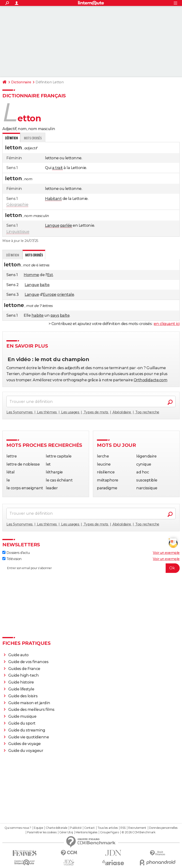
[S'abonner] (91, 568)
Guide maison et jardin (29, 703)
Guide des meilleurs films (31, 710)
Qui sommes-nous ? (18, 828)
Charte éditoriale (57, 828)
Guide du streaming (27, 730)
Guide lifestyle (21, 689)
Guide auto (18, 655)
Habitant (53, 199)
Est (50, 275)
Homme (31, 275)
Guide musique (22, 716)
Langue (52, 225)
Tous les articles (108, 828)
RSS (123, 828)
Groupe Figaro (109, 832)
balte (45, 285)
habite (38, 315)
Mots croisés (33, 138)
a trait (57, 168)
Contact (89, 828)
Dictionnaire (21, 82)
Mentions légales (86, 832)
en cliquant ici (167, 324)
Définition (12, 255)
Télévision (12, 559)
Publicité (76, 828)
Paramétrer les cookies (42, 832)
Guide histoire (21, 682)
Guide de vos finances (28, 662)
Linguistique (18, 232)
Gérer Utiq (66, 832)
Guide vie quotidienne (29, 737)
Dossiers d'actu (16, 553)
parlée (66, 225)
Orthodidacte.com (150, 380)
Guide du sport (22, 723)
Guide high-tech (24, 675)
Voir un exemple (166, 553)
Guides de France (24, 669)
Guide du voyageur (26, 751)
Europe (50, 295)
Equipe (38, 828)
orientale (66, 295)
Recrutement (137, 828)
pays (55, 315)
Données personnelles (163, 828)
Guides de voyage (25, 744)
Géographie (17, 205)
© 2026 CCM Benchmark (138, 832)
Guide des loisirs (23, 696)
